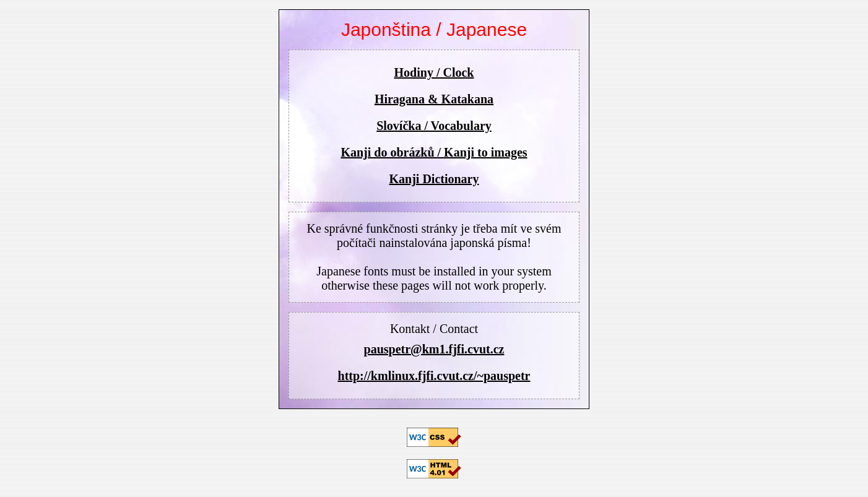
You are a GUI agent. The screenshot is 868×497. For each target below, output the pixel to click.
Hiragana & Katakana (434, 99)
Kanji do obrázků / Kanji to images (434, 152)
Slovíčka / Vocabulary (434, 126)
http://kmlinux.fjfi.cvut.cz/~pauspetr (434, 376)
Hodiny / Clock (434, 72)
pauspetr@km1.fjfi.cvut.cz (434, 349)
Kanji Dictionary (434, 179)
